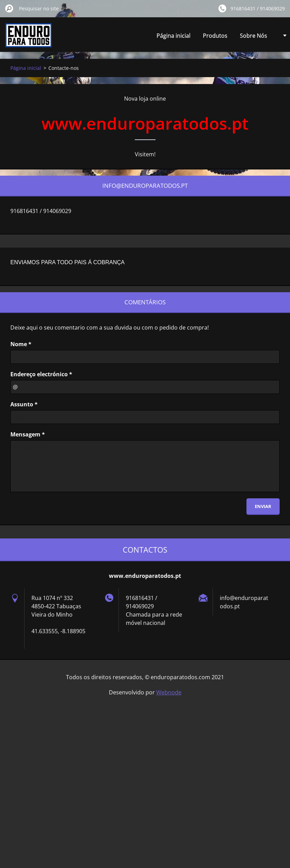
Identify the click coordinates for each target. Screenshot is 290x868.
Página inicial (174, 36)
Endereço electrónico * (41, 374)
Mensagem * (28, 434)
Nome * (21, 344)
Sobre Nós (254, 36)
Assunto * (24, 404)
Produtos (215, 36)
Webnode (169, 692)
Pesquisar (9, 8)
